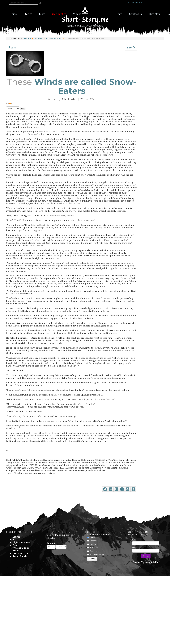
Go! (40, 3)
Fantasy (93, 541)
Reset (135, 2)
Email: (134, 548)
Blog (42, 14)
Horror (93, 544)
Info (120, 14)
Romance (94, 551)
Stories (28, 14)
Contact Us (136, 14)
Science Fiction (97, 555)
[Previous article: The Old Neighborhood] (12, 48)
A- (129, 2)
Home (13, 14)
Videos (77, 14)
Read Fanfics (59, 14)
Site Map (155, 14)
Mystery (94, 548)
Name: (135, 540)
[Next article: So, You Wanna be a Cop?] (131, 48)
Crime (93, 537)
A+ (140, 2)
